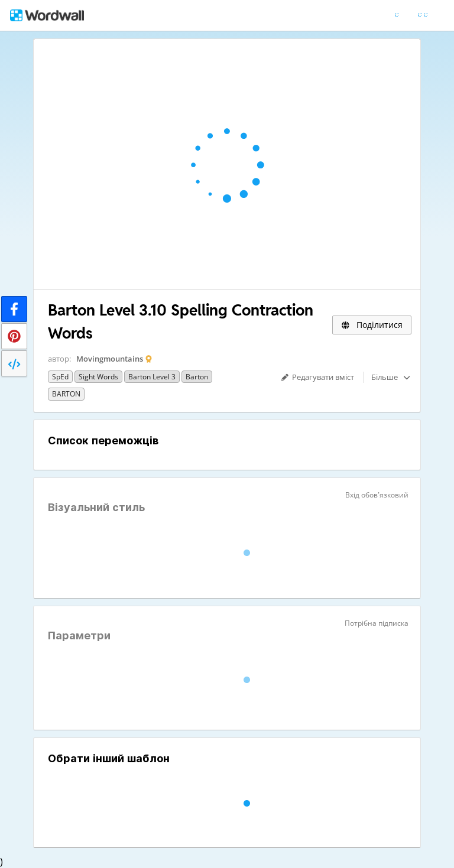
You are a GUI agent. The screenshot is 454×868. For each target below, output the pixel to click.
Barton (197, 377)
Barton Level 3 (152, 377)
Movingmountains (110, 359)
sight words (98, 377)
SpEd (60, 377)
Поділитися (372, 325)
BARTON (66, 394)
